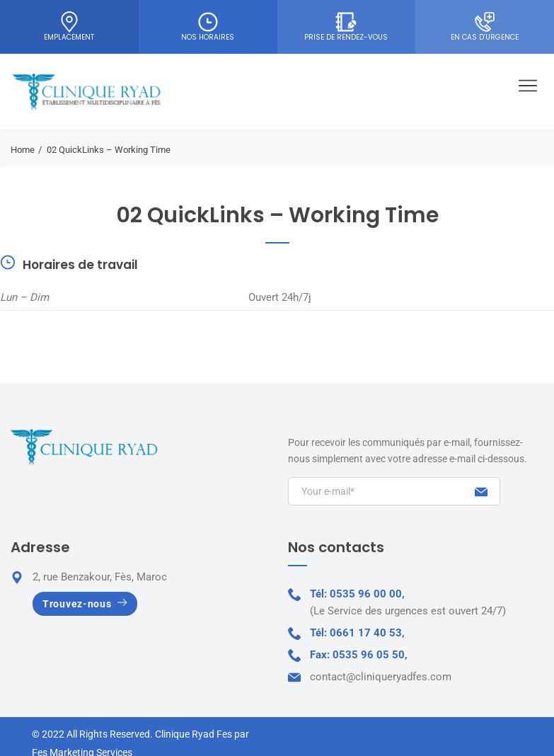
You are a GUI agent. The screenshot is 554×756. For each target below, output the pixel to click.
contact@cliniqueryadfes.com (381, 677)
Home (23, 150)
